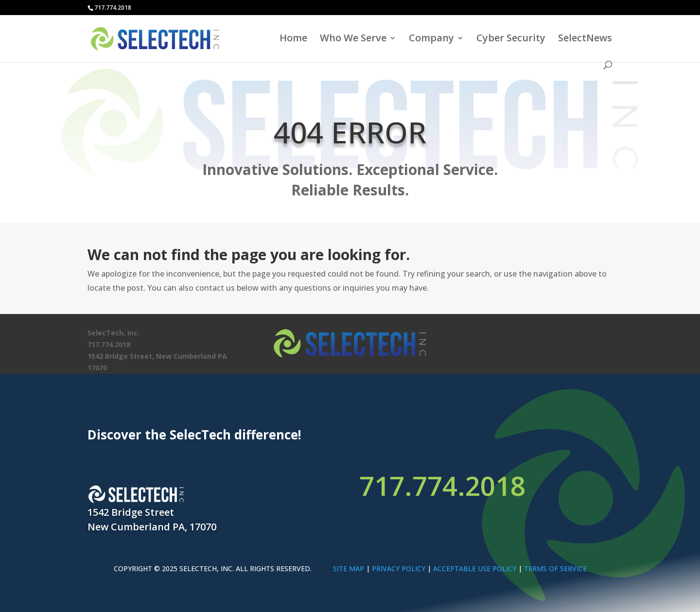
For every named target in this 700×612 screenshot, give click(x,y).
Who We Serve (353, 39)
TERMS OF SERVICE (555, 568)
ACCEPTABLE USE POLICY (475, 568)
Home (293, 39)
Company (431, 39)
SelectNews (585, 39)
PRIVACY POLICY (399, 568)
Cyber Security (511, 39)
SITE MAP (349, 568)
